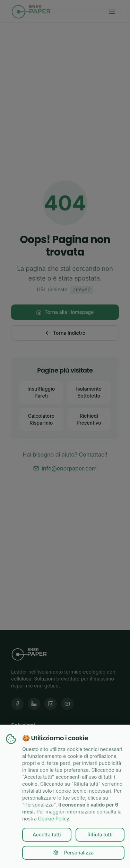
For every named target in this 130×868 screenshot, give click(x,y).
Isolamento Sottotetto (89, 392)
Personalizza (73, 853)
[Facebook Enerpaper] (17, 704)
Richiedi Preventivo (89, 419)
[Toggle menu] (112, 11)
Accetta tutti (47, 834)
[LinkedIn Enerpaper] (34, 704)
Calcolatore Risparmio (41, 419)
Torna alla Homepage (65, 312)
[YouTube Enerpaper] (67, 704)
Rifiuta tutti (100, 834)
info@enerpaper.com (65, 468)
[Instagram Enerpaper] (51, 704)
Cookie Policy (54, 819)
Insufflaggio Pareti (41, 392)
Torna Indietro (65, 333)
